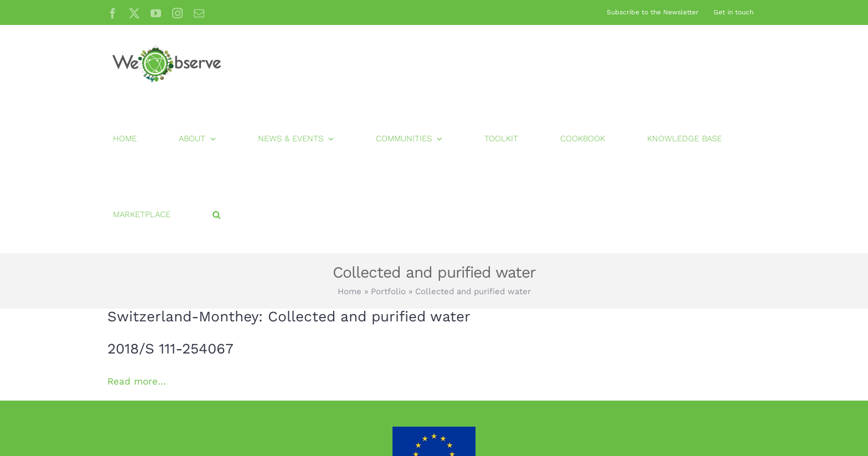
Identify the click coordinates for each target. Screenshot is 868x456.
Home (350, 291)
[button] (216, 215)
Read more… (137, 381)
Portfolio (388, 291)
